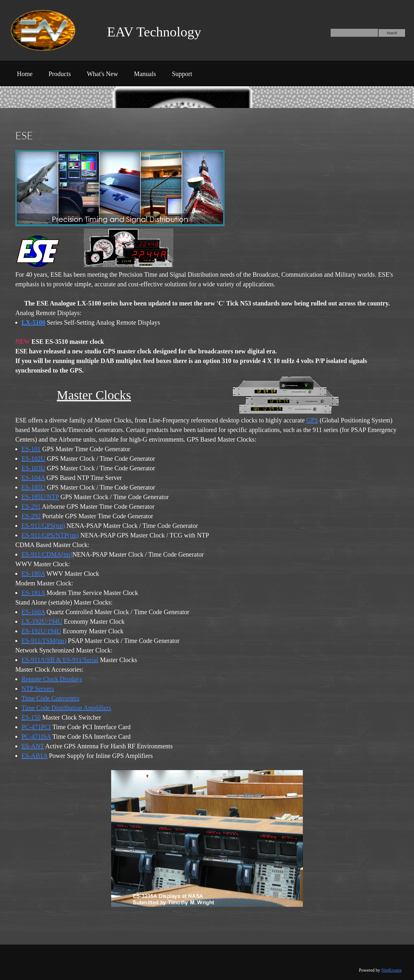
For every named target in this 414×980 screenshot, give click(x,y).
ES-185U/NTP (40, 497)
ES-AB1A (34, 756)
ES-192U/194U (41, 631)
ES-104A (33, 478)
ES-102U (33, 459)
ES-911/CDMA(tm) (47, 554)
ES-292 (31, 516)
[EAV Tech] (50, 30)
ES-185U (33, 487)
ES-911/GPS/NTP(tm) (50, 535)
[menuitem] (25, 75)
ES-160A (33, 612)
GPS (312, 420)
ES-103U (33, 468)
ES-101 (31, 449)
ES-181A (33, 593)
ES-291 (31, 506)
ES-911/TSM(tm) (44, 641)
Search (392, 33)
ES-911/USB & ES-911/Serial (60, 660)
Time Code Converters (50, 698)
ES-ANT (33, 746)
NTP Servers (38, 689)
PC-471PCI (36, 727)
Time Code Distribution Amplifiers (66, 708)
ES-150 (31, 717)
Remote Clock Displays (52, 679)
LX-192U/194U (42, 621)
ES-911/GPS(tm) (43, 526)
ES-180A (33, 574)
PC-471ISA (36, 737)
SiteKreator (391, 970)
